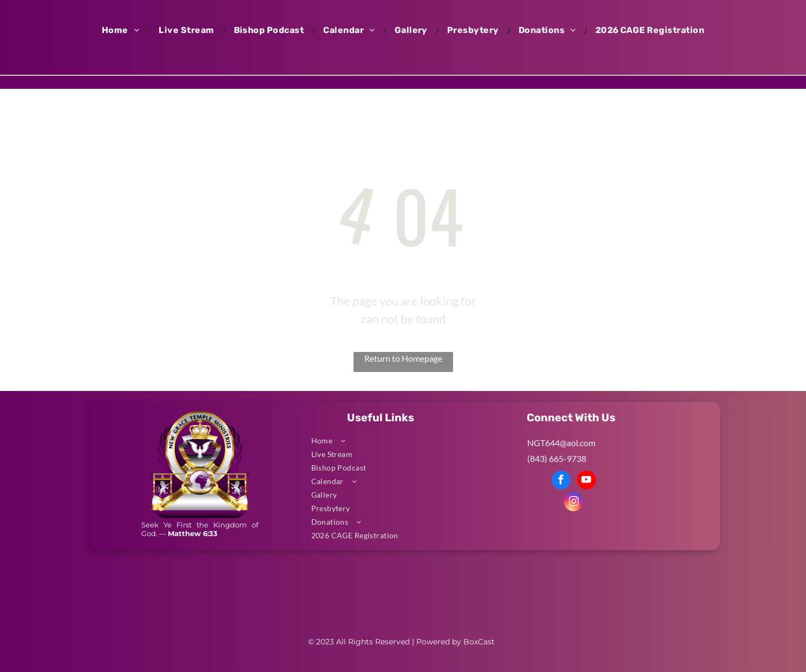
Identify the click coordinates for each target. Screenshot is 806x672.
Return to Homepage (403, 358)
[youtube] (587, 481)
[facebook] (561, 481)
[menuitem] (122, 30)
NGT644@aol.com (561, 443)
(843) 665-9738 (557, 458)
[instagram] (574, 503)
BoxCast (479, 642)
